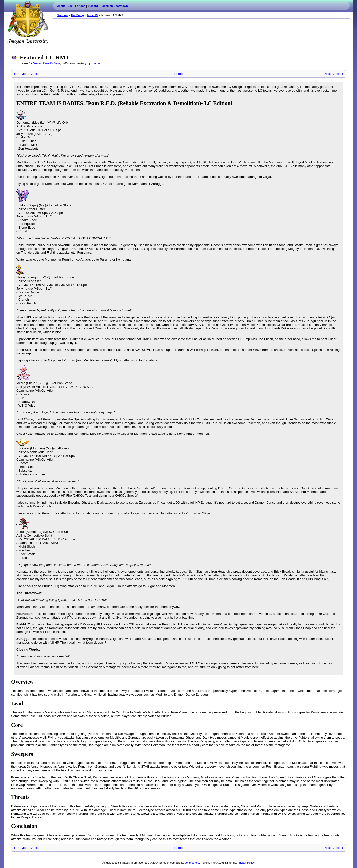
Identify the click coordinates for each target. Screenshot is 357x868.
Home (179, 74)
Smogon (62, 15)
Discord (93, 6)
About (61, 6)
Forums (80, 6)
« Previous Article (26, 74)
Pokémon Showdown (114, 6)
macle (96, 63)
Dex (70, 6)
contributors (192, 863)
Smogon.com (28, 23)
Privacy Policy (246, 863)
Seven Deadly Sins (47, 63)
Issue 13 (92, 15)
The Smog (77, 15)
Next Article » (334, 74)
